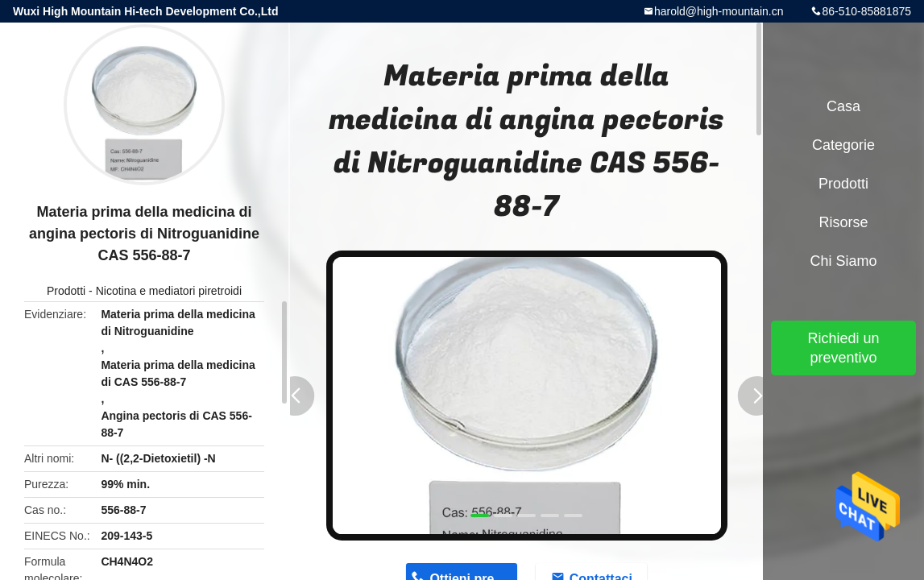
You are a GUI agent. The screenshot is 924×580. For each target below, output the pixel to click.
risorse (843, 222)
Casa (843, 106)
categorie (843, 145)
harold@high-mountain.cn (719, 11)
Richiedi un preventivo (843, 348)
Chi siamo (843, 261)
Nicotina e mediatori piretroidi (169, 291)
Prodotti (66, 291)
